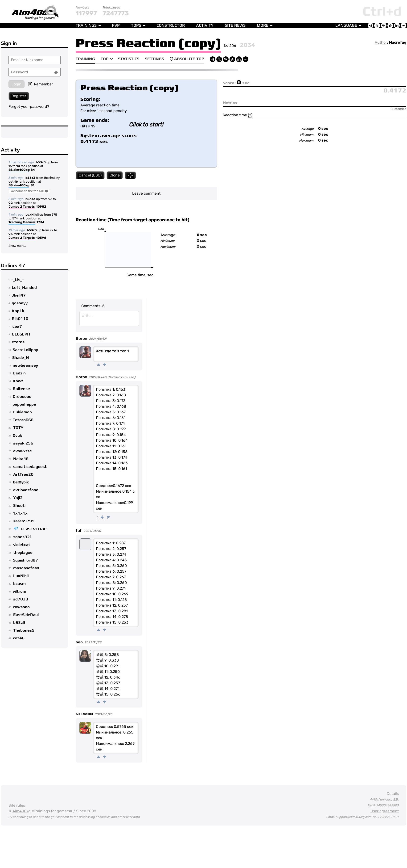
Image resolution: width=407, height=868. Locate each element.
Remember (41, 84)
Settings (154, 59)
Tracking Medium (22, 222)
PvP (116, 25)
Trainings (86, 25)
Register (19, 96)
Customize (398, 109)
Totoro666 (23, 420)
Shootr (20, 506)
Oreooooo (22, 397)
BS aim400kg (19, 170)
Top (105, 59)
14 (18, 166)
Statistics (129, 59)
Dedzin (19, 373)
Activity (205, 25)
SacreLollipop (25, 350)
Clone (115, 175)
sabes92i (22, 537)
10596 (41, 238)
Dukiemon (22, 412)
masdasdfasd (26, 568)
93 (11, 234)
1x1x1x (20, 513)
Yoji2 (18, 498)
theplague (23, 553)
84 (33, 170)
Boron (81, 339)
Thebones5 (24, 630)
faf (79, 531)
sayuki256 (23, 443)
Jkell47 (19, 295)
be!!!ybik (21, 482)
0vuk (17, 436)
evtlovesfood (26, 490)
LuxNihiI (32, 215)
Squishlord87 (25, 560)
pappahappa (24, 404)
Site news (235, 25)
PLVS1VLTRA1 (34, 529)
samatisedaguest (30, 467)
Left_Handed (24, 288)
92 (11, 203)
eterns (18, 342)
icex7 (17, 327)
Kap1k (18, 311)
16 (16, 182)
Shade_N (21, 358)
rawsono (21, 607)
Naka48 (21, 459)
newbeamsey (25, 365)
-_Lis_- (18, 280)
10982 (41, 207)
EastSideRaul (26, 615)
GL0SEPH (21, 334)
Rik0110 (20, 319)
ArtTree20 (23, 474)
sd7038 (21, 599)
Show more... (17, 246)
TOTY (18, 428)
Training (85, 59)
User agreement (385, 811)
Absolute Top (187, 59)
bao (79, 642)
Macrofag (398, 42)
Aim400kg (22, 811)
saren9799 (24, 521)
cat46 (19, 638)
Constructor (171, 25)
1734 (40, 222)
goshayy (20, 303)
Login (16, 84)
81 (33, 185)
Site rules (17, 805)
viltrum (19, 591)
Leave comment (146, 193)
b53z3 (41, 162)
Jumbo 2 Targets (22, 207)
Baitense (21, 389)
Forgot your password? (29, 107)
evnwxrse (23, 451)
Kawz (18, 381)
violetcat (22, 545)
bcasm (19, 584)
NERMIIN (84, 714)
